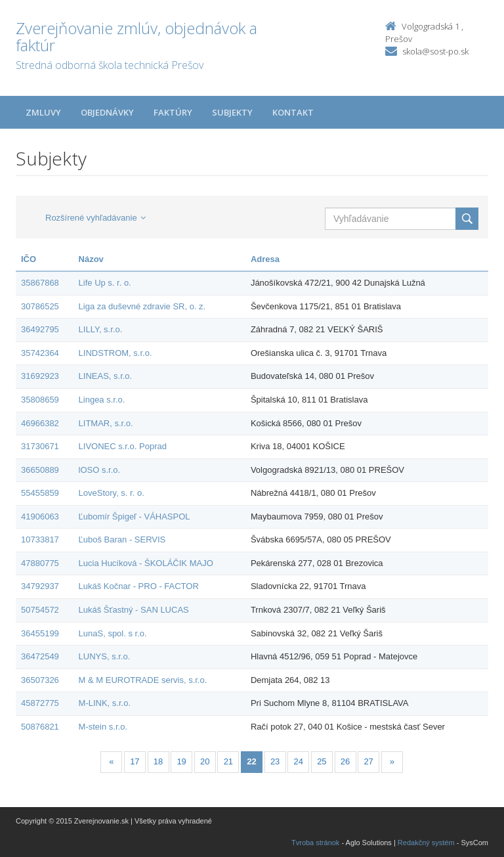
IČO (29, 259)
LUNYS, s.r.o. (105, 656)
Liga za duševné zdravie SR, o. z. (142, 306)
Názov (91, 259)
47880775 (40, 563)
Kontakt (293, 112)
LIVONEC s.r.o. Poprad (123, 446)
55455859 (40, 493)
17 (135, 761)
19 (181, 761)
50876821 (40, 727)
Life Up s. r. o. (105, 283)
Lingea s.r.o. (102, 400)
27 (368, 761)
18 (158, 761)
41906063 (40, 516)
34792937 (40, 586)
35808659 (40, 400)
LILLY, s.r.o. (101, 329)
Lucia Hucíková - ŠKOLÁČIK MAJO (146, 563)
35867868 (40, 283)
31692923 (40, 376)
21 (228, 761)
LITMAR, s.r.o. (106, 423)
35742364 (40, 353)
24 (299, 761)
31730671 (40, 446)
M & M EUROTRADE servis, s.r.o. (143, 680)
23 (275, 761)
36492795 (40, 329)
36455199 (40, 633)
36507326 (40, 680)
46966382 (40, 423)
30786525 (40, 306)
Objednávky (107, 112)
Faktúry (173, 112)
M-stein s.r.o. (103, 727)
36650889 (40, 470)
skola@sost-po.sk (435, 51)
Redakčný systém (426, 843)
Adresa (265, 259)
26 (345, 761)
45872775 (40, 703)
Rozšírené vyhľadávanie (95, 218)
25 (322, 761)
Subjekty (232, 112)
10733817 (40, 539)
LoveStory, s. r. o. (112, 493)
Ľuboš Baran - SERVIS (122, 539)
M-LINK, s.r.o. (105, 703)
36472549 (40, 656)
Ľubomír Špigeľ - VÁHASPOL (135, 516)
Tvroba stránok (315, 843)
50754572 (40, 610)
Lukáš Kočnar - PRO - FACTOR (139, 586)
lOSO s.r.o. (100, 470)
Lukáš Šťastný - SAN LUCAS (134, 610)
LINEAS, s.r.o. (106, 376)
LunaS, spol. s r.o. (113, 633)
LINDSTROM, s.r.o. (115, 353)
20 (205, 761)
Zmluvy (43, 112)
